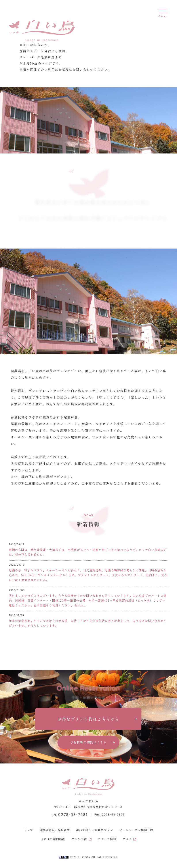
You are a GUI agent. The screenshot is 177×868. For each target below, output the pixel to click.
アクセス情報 (107, 839)
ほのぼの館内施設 (53, 839)
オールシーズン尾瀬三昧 (136, 830)
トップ (28, 830)
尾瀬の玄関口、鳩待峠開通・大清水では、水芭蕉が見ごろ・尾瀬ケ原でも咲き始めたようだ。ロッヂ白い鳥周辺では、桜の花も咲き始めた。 (88, 552)
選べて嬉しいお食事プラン (95, 830)
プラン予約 (79, 839)
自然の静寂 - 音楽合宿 (54, 830)
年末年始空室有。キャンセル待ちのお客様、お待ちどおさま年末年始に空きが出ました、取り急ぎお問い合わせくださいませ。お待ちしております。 (88, 623)
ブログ (127, 839)
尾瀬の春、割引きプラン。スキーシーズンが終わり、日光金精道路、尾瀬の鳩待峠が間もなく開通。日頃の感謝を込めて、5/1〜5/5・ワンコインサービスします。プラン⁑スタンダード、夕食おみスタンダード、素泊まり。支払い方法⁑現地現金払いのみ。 (88, 575)
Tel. (70, 815)
